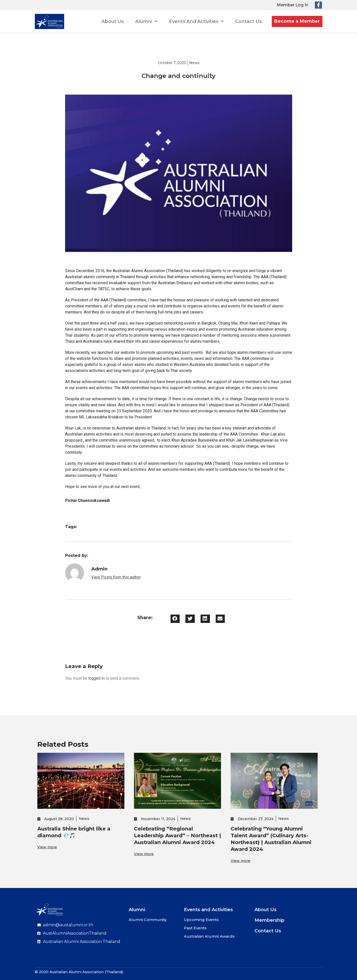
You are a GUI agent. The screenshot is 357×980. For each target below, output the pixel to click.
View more (47, 847)
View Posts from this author (116, 577)
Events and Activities (196, 22)
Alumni (146, 22)
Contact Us (248, 21)
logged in (97, 678)
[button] (175, 619)
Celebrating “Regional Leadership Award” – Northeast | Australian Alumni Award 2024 (177, 835)
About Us (113, 21)
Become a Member (297, 21)
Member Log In (293, 5)
